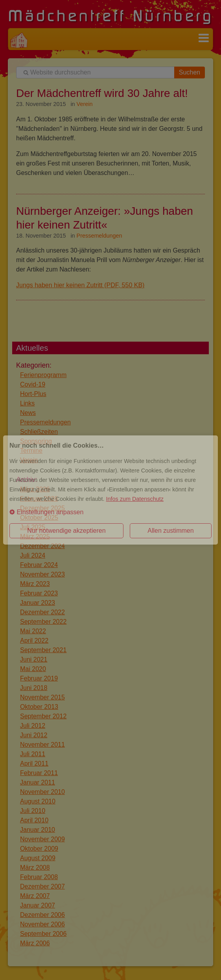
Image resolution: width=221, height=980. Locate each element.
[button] (110, 512)
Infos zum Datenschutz (135, 499)
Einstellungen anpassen (46, 512)
